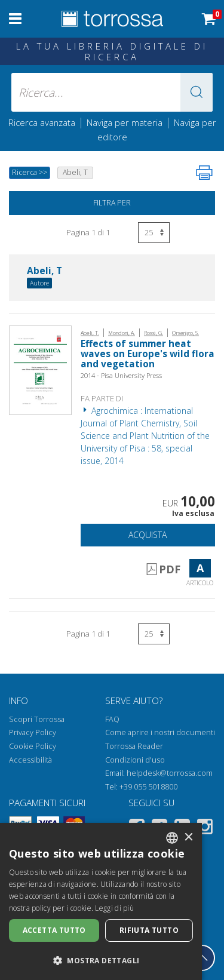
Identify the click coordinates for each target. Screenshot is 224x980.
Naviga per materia (125, 122)
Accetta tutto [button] (54, 930)
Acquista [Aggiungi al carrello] (148, 535)
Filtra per (112, 203)
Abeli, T (45, 271)
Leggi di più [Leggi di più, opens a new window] (114, 908)
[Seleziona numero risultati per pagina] (154, 233)
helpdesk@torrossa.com (170, 773)
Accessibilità (30, 760)
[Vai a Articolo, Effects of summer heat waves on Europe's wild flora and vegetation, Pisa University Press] (40, 369)
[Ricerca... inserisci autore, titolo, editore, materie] (112, 92)
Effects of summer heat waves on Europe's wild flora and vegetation (148, 354)
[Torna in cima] (202, 958)
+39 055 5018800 (148, 787)
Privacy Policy (33, 732)
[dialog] (101, 901)
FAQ (112, 719)
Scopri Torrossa (37, 719)
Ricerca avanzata (42, 122)
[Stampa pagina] (204, 173)
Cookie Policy (33, 746)
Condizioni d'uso (135, 760)
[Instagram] (205, 829)
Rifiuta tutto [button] (149, 930)
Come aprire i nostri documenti (160, 732)
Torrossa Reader (134, 746)
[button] (197, 92)
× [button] (188, 838)
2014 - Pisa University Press (121, 375)
